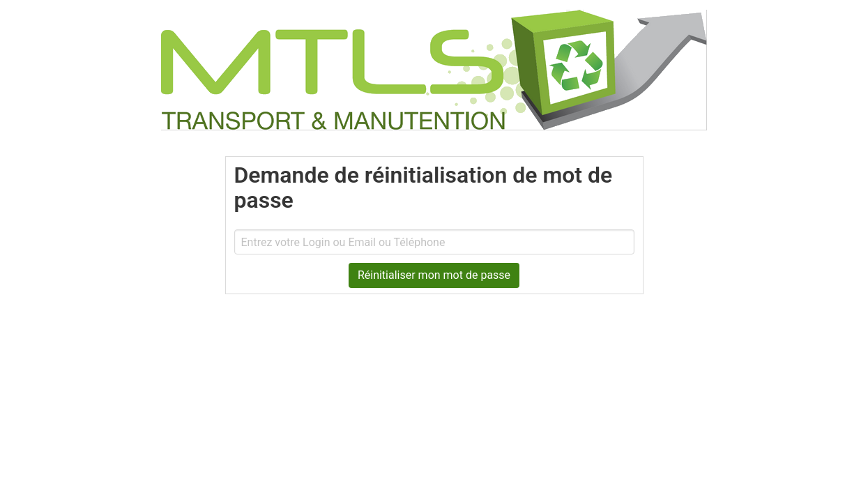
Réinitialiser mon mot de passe (434, 275)
